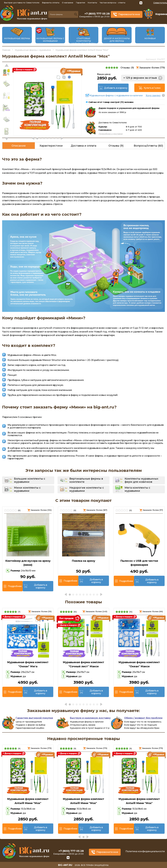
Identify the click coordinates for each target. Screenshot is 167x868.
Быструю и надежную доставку (90, 718)
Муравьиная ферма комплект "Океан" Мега (28, 664)
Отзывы (116, 146)
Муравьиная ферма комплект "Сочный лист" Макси (83, 664)
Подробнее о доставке (111, 134)
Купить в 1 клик (152, 88)
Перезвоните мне (129, 14)
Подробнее (15, 586)
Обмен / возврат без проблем (143, 718)
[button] (7, 139)
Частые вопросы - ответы (112, 3)
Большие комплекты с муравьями (30, 480)
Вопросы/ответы (148, 146)
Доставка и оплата (83, 146)
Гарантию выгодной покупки (34, 718)
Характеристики (51, 146)
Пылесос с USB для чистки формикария (139, 563)
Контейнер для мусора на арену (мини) (28, 563)
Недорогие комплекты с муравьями (87, 489)
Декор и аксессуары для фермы (117, 40)
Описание (19, 146)
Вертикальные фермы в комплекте (86, 480)
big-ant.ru (65, 865)
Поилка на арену (83, 561)
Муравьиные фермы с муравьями (50, 40)
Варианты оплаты (51, 3)
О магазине (68, 3)
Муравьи (150, 38)
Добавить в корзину (116, 88)
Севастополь (160, 3)
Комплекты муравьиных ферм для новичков (141, 480)
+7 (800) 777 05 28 (97, 14)
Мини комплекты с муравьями (27, 489)
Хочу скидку (153, 95)
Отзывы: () (127, 68)
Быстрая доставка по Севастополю (22, 3)
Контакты (92, 3)
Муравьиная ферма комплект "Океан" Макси (139, 664)
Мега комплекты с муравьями (137, 489)
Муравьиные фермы (17, 38)
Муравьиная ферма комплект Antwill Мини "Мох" (28, 801)
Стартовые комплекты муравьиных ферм (83, 41)
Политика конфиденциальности (145, 851)
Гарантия (81, 3)
